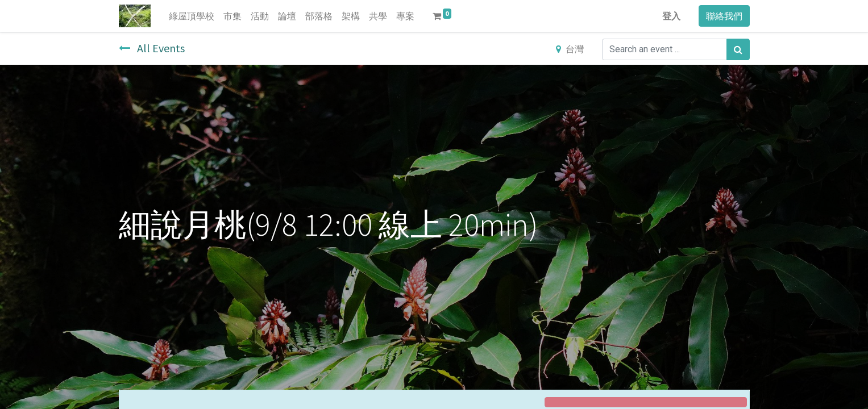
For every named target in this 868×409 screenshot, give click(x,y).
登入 (671, 16)
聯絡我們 (724, 16)
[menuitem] (192, 16)
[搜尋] (738, 49)
